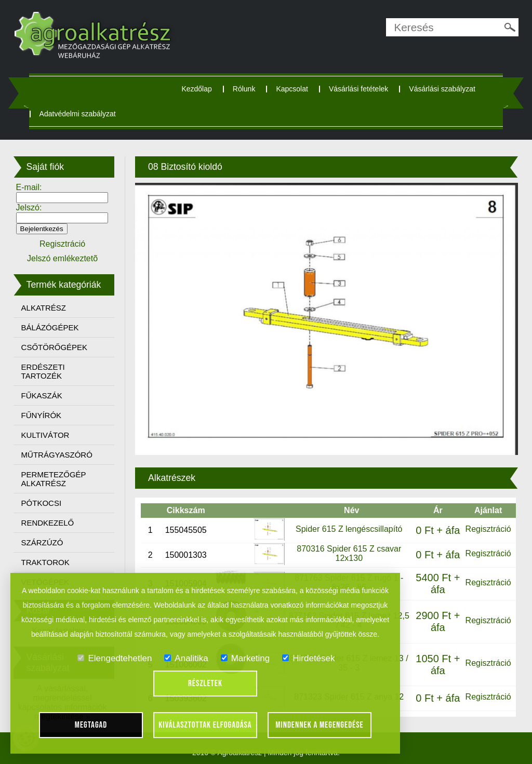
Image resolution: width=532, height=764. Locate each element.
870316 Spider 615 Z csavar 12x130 (349, 553)
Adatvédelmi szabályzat (78, 114)
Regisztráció (488, 529)
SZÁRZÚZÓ (42, 542)
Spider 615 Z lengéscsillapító (349, 529)
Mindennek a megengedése (320, 725)
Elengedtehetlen (115, 658)
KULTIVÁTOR (45, 435)
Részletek (205, 683)
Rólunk (244, 89)
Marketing (245, 658)
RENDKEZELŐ (48, 523)
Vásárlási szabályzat (442, 89)
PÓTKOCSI (42, 503)
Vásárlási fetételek (358, 89)
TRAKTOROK (45, 562)
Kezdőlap (196, 89)
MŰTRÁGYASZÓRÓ (57, 455)
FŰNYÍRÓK (42, 415)
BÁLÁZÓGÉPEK (50, 327)
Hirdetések (308, 658)
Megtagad (91, 725)
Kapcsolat (292, 89)
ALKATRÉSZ (44, 308)
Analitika (186, 658)
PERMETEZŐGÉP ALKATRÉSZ (54, 479)
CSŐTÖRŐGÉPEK (55, 347)
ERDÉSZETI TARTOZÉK (43, 371)
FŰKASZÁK (42, 396)
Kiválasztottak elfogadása (205, 725)
